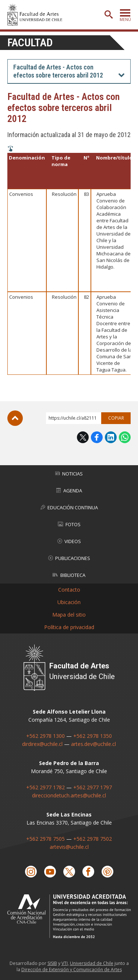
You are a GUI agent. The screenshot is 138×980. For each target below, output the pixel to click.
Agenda (69, 491)
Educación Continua (69, 507)
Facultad (30, 42)
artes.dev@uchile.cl (93, 744)
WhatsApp (125, 437)
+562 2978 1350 (93, 736)
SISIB (52, 963)
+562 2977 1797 (93, 787)
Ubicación (69, 602)
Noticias (69, 474)
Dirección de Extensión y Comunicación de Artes (72, 970)
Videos (69, 541)
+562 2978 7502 (93, 839)
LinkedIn (111, 437)
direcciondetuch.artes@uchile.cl (69, 795)
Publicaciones (69, 558)
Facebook (97, 437)
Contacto (69, 590)
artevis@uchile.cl (69, 847)
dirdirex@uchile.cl (42, 744)
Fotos (69, 524)
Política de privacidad (69, 627)
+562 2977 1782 (45, 787)
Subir (15, 418)
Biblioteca (69, 575)
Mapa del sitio (69, 615)
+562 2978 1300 (45, 736)
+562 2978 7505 (45, 839)
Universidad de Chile (92, 963)
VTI (65, 963)
